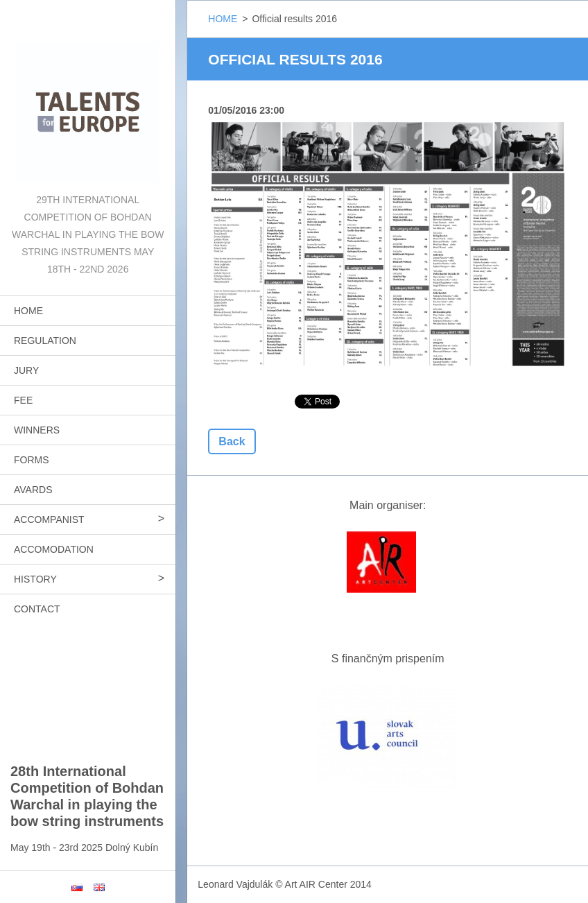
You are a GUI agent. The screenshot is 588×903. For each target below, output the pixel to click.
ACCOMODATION (54, 549)
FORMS (32, 460)
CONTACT (37, 609)
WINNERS (37, 430)
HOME (28, 311)
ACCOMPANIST (49, 519)
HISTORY (35, 579)
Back (232, 441)
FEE (23, 400)
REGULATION (45, 341)
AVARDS (33, 490)
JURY (26, 370)
